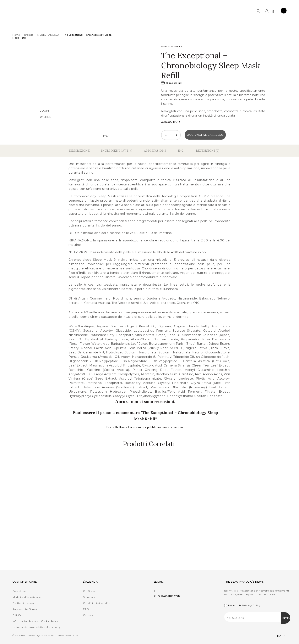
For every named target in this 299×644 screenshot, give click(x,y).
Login (44, 110)
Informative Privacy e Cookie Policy (35, 621)
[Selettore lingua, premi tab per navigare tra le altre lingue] (277, 636)
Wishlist (47, 117)
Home (16, 35)
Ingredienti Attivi (117, 151)
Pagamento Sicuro (25, 609)
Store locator (91, 597)
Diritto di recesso (23, 603)
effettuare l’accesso (128, 427)
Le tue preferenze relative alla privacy (37, 627)
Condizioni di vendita (97, 603)
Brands (29, 35)
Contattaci (19, 591)
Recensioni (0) (208, 151)
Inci (181, 151)
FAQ (86, 609)
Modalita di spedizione (27, 597)
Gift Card (18, 615)
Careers (88, 615)
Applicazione (155, 151)
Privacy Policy (251, 605)
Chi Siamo (90, 591)
